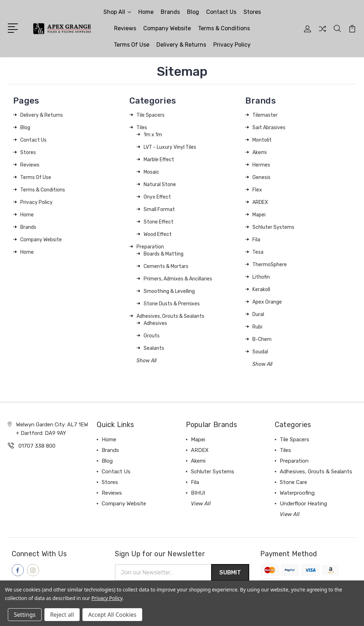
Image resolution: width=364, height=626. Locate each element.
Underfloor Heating (303, 504)
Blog (193, 12)
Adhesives (155, 323)
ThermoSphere (270, 265)
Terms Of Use (132, 45)
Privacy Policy (232, 45)
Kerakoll (261, 290)
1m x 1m (153, 135)
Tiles (142, 128)
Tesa (258, 252)
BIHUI (198, 493)
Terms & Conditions (224, 28)
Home (146, 12)
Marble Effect (159, 160)
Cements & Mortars (166, 266)
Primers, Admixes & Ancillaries (178, 279)
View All (201, 504)
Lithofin (261, 277)
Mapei (259, 215)
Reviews (125, 28)
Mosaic (151, 172)
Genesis (261, 177)
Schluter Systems (273, 227)
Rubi (257, 327)
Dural (258, 314)
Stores (252, 12)
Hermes (261, 165)
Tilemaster (265, 115)
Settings (25, 615)
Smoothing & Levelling (169, 291)
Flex (257, 190)
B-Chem (262, 339)
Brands (170, 12)
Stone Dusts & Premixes (172, 304)
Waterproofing (297, 493)
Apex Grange (267, 302)
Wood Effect (158, 234)
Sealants (154, 348)
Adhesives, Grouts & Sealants (170, 316)
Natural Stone (160, 185)
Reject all (62, 615)
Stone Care (293, 482)
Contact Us (221, 12)
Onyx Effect (157, 197)
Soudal (260, 352)
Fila (256, 240)
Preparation (150, 247)
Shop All (117, 12)
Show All (146, 361)
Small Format (159, 209)
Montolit (262, 140)
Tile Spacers (151, 115)
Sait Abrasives (269, 128)
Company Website (167, 28)
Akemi (259, 152)
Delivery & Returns (181, 45)
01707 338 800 (37, 446)
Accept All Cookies (112, 615)
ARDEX (260, 202)
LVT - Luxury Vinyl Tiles (170, 147)
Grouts (152, 336)
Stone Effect (159, 222)
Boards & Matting (164, 254)
